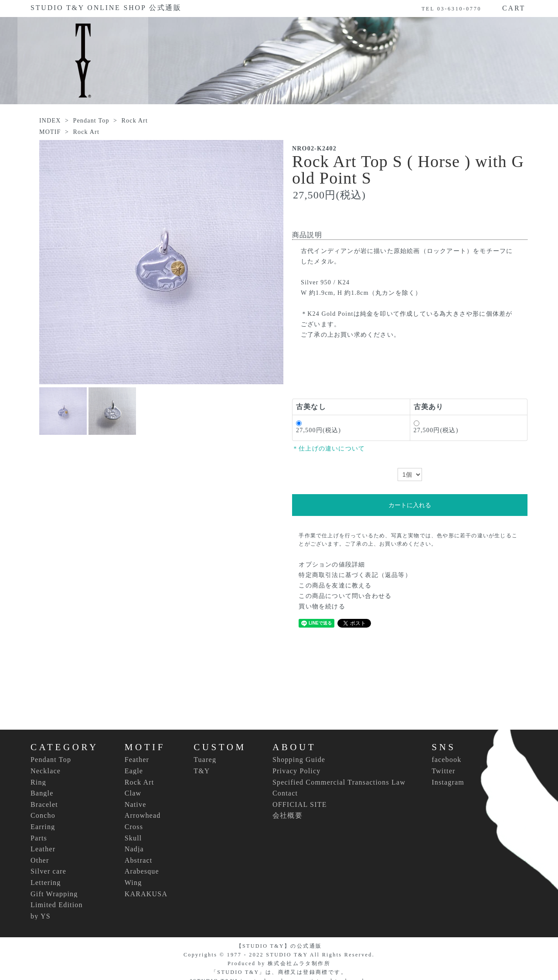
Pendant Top (91, 121)
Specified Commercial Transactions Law (339, 782)
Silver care (48, 871)
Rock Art (134, 121)
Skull (133, 838)
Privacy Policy (297, 771)
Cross (134, 827)
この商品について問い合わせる (345, 596)
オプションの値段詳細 (332, 565)
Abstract (139, 860)
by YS (41, 916)
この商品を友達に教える (335, 586)
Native (136, 805)
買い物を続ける (322, 606)
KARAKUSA (146, 894)
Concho (43, 816)
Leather (43, 849)
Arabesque (142, 871)
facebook (446, 760)
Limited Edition (57, 905)
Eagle (134, 771)
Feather (137, 760)
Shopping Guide (299, 760)
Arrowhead (143, 816)
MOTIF (50, 132)
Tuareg (205, 760)
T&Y (202, 771)
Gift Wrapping (54, 894)
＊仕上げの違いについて (328, 449)
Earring (43, 827)
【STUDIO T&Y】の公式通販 (279, 946)
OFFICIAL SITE (300, 804)
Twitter (443, 771)
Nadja (134, 849)
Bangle (42, 793)
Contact (285, 793)
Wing (133, 883)
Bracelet (44, 805)
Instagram (448, 782)
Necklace (46, 771)
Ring (38, 782)
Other (40, 860)
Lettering (46, 883)
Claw (133, 793)
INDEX (50, 121)
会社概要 (288, 815)
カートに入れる (410, 505)
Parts (39, 838)
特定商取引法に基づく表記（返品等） (355, 575)
